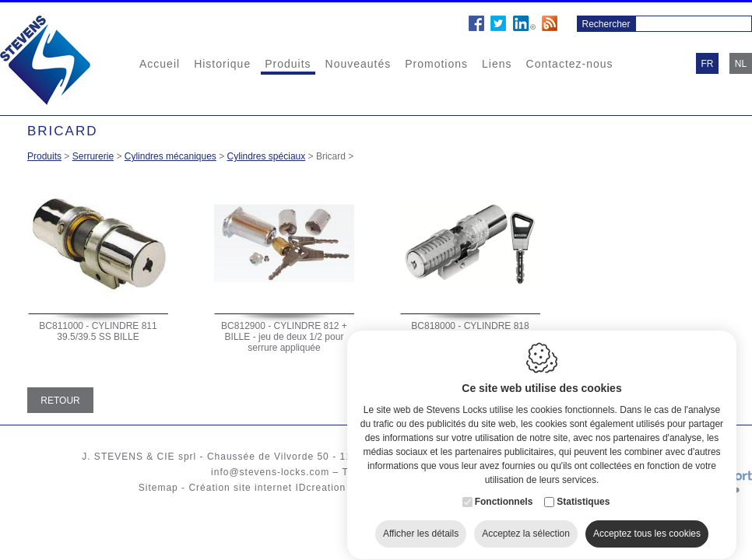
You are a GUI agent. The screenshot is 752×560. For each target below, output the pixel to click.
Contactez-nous (570, 64)
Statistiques (583, 493)
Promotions (436, 64)
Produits (288, 64)
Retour (60, 401)
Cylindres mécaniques (170, 156)
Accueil (160, 64)
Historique (222, 64)
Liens (497, 64)
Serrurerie (93, 156)
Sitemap (158, 488)
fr (708, 64)
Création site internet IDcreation (267, 488)
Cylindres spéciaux (267, 156)
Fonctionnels (504, 493)
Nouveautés (358, 64)
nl (741, 64)
